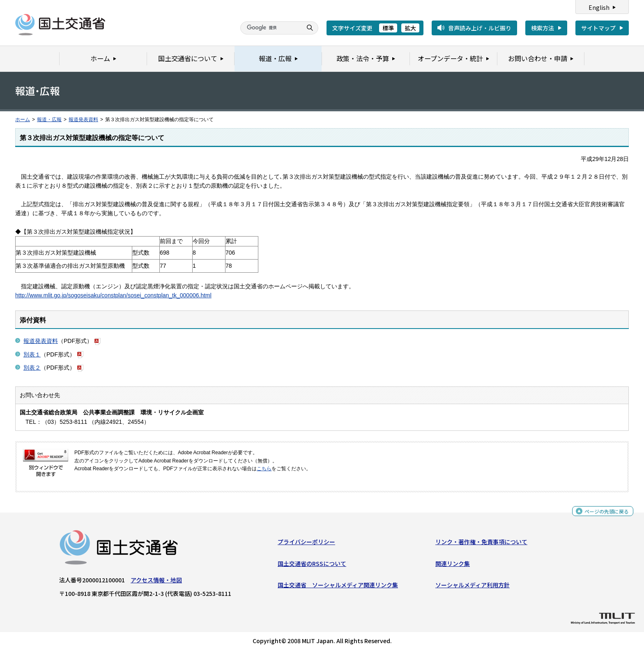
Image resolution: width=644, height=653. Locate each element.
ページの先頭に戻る (604, 514)
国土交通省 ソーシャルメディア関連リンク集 (338, 587)
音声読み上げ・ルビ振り (480, 28)
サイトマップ (598, 28)
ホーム (23, 120)
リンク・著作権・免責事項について (481, 544)
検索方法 (543, 28)
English (599, 7)
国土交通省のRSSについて (312, 566)
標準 (388, 28)
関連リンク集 (453, 566)
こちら (264, 469)
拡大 (410, 28)
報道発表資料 (83, 120)
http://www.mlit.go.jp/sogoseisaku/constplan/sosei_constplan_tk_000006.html (113, 295)
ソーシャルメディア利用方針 (473, 587)
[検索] (270, 28)
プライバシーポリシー (306, 544)
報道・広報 (49, 120)
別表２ (32, 368)
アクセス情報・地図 (156, 582)
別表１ (32, 354)
